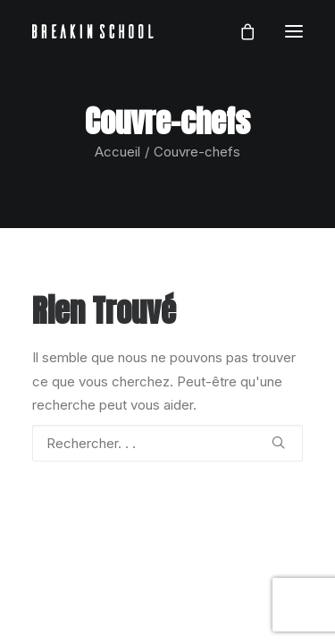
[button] (294, 31)
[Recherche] (167, 443)
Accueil (117, 152)
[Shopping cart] (239, 31)
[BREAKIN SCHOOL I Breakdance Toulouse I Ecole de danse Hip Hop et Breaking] (93, 31)
